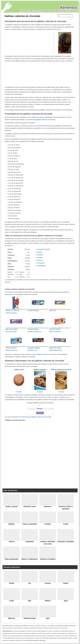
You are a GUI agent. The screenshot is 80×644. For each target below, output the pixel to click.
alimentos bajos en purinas (51, 134)
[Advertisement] (29, 43)
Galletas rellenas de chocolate (61, 370)
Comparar (19, 392)
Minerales (40, 258)
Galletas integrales (40, 370)
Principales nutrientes (43, 249)
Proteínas (40, 260)
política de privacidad (33, 640)
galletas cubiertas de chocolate (46, 120)
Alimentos (69, 7)
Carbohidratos (41, 266)
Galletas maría (19, 370)
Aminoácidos (41, 263)
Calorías (39, 252)
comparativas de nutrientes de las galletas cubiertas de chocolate (31, 417)
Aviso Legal (42, 640)
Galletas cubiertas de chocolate (22, 16)
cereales (34, 117)
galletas (33, 123)
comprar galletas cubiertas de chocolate (44, 354)
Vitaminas (40, 255)
